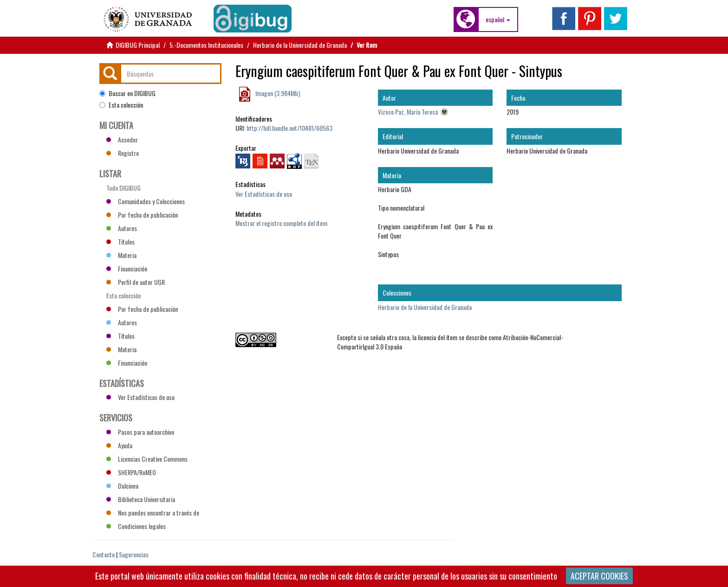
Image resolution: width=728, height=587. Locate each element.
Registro (123, 153)
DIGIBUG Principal (138, 45)
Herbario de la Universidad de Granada (300, 45)
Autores (122, 228)
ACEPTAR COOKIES (599, 576)
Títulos (120, 242)
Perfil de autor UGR (136, 282)
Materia (121, 255)
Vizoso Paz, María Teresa (408, 112)
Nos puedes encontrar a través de (153, 513)
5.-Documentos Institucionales (206, 45)
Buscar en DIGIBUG (127, 93)
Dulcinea (122, 486)
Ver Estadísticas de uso (264, 194)
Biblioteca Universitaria (141, 499)
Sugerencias (134, 554)
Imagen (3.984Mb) (277, 93)
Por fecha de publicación (142, 215)
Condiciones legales (136, 526)
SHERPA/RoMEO (131, 472)
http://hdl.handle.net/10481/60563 (289, 128)
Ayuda (119, 445)
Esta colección (121, 105)
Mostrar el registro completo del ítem (281, 223)
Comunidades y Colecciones (146, 201)
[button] (498, 19)
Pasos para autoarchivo (140, 432)
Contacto (104, 554)
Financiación (127, 268)
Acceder (122, 139)
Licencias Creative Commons (147, 459)
